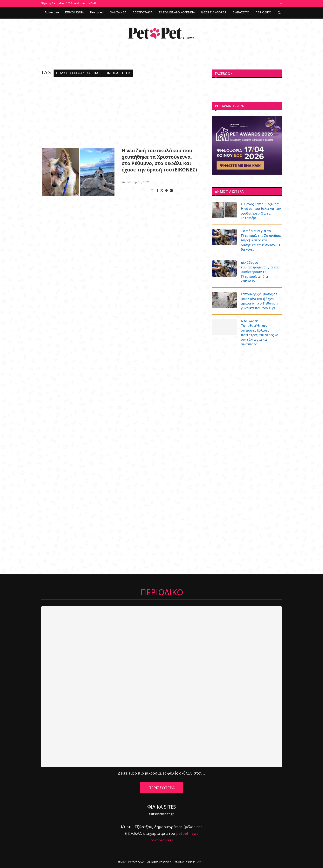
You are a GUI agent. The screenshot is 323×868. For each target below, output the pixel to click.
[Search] (279, 13)
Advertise (52, 12)
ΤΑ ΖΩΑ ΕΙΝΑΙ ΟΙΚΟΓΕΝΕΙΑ (177, 12)
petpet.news (187, 833)
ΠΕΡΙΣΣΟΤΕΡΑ (161, 788)
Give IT (200, 862)
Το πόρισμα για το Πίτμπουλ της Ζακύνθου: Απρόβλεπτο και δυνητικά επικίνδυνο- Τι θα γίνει (261, 240)
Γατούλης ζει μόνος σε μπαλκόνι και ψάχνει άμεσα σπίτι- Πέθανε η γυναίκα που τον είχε (259, 301)
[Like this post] (152, 190)
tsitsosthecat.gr (162, 814)
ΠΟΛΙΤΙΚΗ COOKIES (162, 840)
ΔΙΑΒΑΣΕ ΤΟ (241, 12)
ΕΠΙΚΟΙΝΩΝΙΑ (74, 12)
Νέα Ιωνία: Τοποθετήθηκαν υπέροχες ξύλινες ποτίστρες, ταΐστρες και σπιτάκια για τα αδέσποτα (260, 333)
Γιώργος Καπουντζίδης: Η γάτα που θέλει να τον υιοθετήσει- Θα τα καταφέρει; (261, 211)
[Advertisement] (121, 112)
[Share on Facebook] (157, 190)
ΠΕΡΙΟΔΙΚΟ (263, 12)
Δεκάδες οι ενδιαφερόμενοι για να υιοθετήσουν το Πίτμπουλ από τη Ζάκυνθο (259, 272)
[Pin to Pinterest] (166, 190)
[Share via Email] (171, 190)
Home (92, 3)
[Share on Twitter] (162, 190)
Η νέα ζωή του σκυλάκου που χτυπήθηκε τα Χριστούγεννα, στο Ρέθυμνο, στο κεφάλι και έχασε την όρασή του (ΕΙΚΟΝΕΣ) (159, 160)
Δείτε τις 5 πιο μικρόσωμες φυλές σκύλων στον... (161, 773)
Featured (97, 12)
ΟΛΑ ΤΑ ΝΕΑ (118, 12)
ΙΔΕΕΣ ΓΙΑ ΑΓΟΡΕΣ (214, 12)
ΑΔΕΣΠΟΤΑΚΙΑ (143, 12)
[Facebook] (281, 3)
